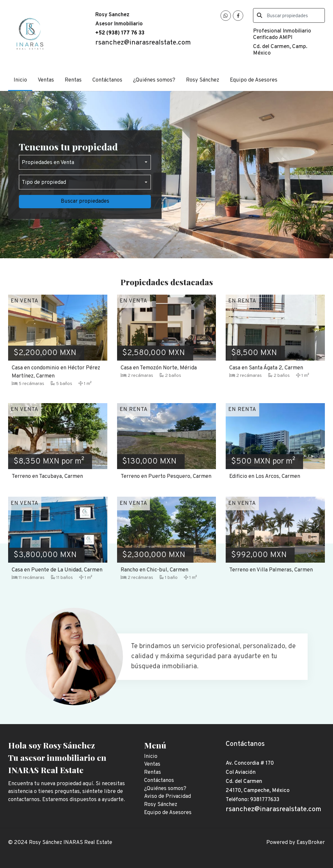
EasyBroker (311, 842)
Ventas (46, 80)
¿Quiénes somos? (154, 80)
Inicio (20, 80)
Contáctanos (107, 80)
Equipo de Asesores (254, 80)
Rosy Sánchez (203, 80)
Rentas (73, 80)
